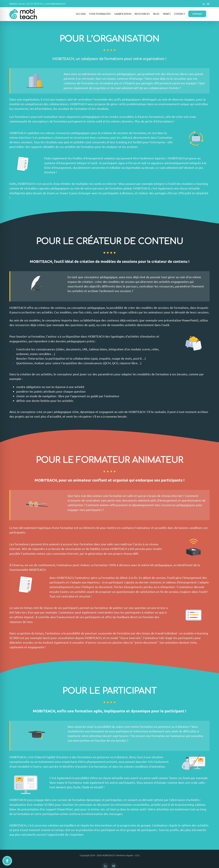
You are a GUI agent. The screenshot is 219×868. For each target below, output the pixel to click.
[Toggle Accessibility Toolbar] (7, 861)
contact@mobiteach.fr (55, 4)
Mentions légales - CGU (128, 855)
